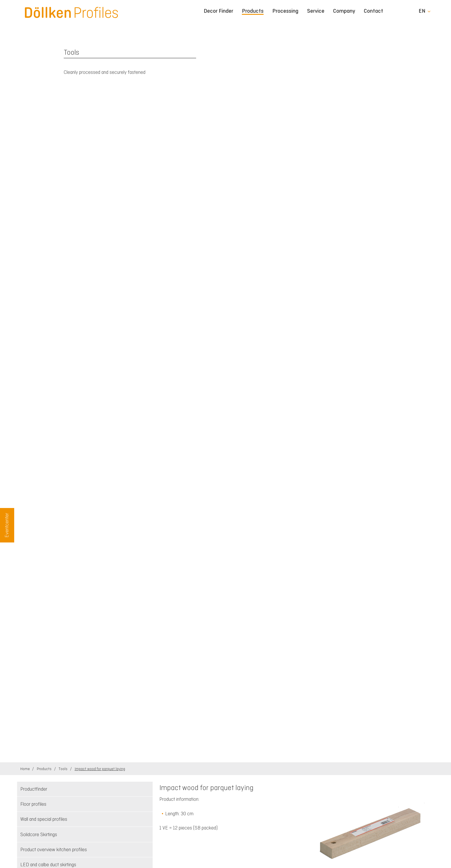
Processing (285, 11)
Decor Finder (218, 11)
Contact (374, 11)
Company (344, 11)
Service (316, 11)
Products (253, 11)
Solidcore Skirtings (39, 834)
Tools (63, 769)
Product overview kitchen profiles (54, 849)
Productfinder (34, 789)
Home (25, 769)
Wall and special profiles (44, 819)
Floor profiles (33, 804)
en (422, 11)
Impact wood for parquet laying (100, 769)
